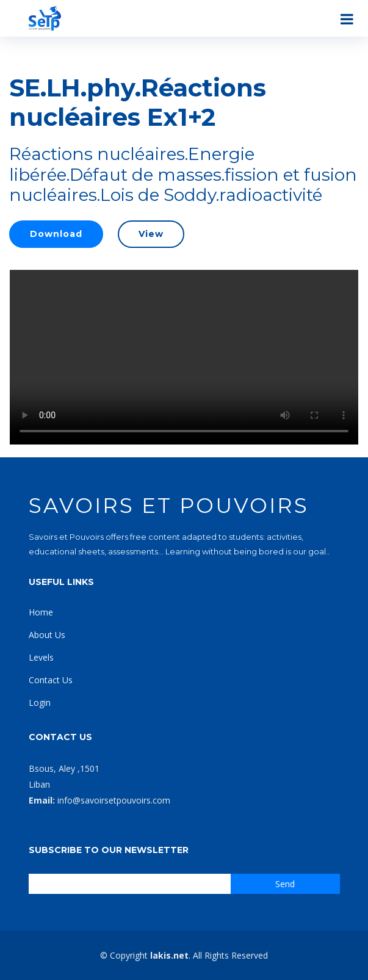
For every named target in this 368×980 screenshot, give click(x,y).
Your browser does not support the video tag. (184, 357)
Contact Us (51, 680)
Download (56, 234)
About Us (47, 635)
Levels (41, 657)
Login (40, 702)
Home (41, 612)
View (151, 234)
